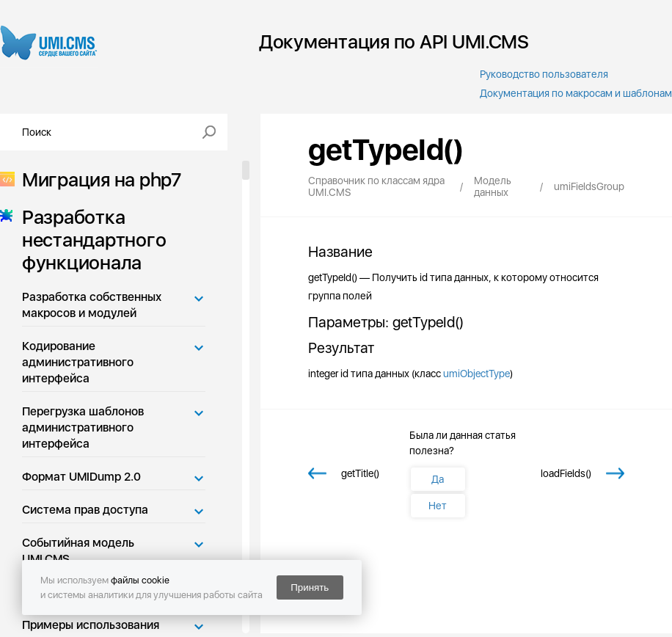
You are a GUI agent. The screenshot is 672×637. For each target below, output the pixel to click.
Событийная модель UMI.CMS (78, 551)
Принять (310, 587)
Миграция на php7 (97, 179)
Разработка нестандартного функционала (90, 240)
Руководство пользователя (544, 74)
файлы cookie (140, 580)
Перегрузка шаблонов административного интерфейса (83, 427)
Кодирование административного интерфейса (78, 362)
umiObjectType (476, 374)
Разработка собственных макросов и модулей (92, 305)
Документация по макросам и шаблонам (576, 93)
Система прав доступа (85, 510)
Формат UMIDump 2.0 (81, 477)
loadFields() (566, 473)
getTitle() (360, 473)
